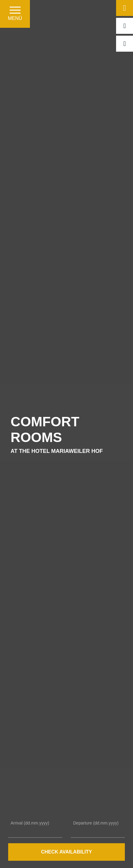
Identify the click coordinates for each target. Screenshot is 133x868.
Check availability (67, 852)
